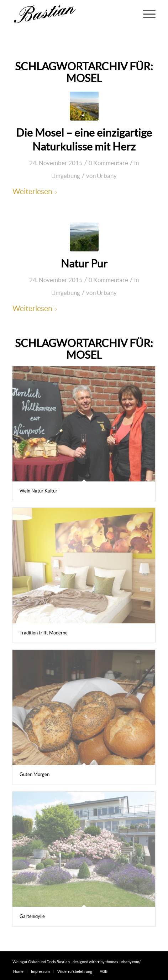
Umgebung (66, 176)
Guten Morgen (35, 774)
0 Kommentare (108, 163)
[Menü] (146, 14)
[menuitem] (146, 14)
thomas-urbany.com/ (123, 962)
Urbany (107, 176)
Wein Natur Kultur (38, 491)
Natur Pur (84, 264)
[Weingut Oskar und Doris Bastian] (70, 14)
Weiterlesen (36, 191)
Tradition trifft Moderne (44, 633)
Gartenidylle (32, 916)
